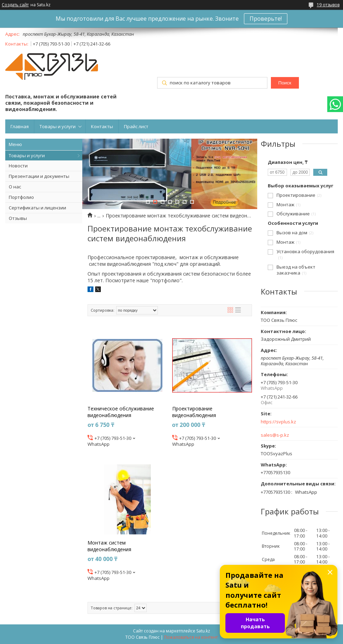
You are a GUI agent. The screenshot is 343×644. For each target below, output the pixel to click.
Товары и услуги (58, 126)
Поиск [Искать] (285, 83)
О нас (15, 187)
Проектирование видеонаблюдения (194, 412)
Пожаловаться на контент (191, 637)
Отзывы (18, 218)
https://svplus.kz (278, 422)
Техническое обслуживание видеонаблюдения (121, 412)
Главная (20, 126)
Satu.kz (203, 631)
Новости (18, 166)
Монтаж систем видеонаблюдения (109, 546)
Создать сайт (15, 5)
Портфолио (21, 197)
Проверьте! (266, 19)
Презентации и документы (39, 176)
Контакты (102, 126)
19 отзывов (328, 5)
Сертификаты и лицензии (37, 208)
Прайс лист (136, 126)
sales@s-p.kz (275, 435)
